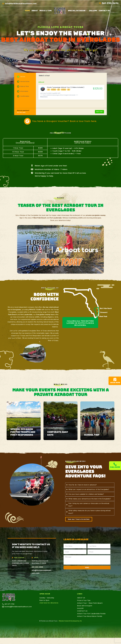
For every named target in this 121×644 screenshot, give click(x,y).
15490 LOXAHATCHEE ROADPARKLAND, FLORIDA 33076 (20, 563)
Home (27, 11)
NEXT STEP (99, 112)
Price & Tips (46, 11)
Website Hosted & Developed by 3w (70, 621)
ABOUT (35, 11)
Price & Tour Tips (84, 600)
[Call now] (115, 464)
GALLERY (93, 11)
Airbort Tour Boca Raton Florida (90, 616)
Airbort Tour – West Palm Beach (90, 603)
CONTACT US (104, 11)
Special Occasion (78, 11)
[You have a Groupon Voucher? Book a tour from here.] (27, 121)
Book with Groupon (85, 606)
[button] (78, 11)
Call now (115, 467)
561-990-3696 (37, 567)
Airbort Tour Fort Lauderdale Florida (91, 614)
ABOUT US (81, 598)
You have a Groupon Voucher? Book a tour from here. (65, 121)
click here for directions (49, 603)
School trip (92, 435)
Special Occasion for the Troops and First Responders (23, 432)
